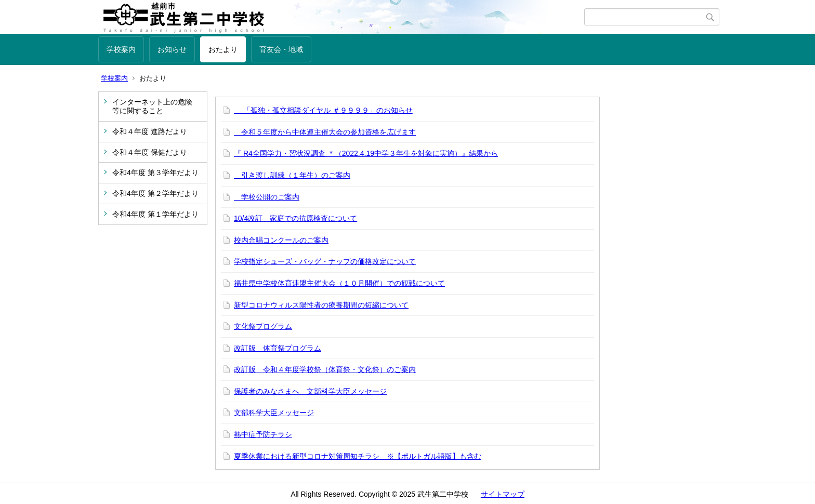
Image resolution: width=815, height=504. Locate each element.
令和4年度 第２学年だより (155, 193)
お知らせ (172, 49)
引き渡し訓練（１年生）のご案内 (292, 175)
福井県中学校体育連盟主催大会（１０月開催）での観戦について (339, 283)
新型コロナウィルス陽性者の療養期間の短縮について (321, 305)
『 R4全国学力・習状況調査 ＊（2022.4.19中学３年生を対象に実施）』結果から (366, 153)
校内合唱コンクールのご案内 (281, 240)
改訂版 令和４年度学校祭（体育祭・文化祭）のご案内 (325, 369)
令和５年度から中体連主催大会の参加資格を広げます (325, 132)
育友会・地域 (281, 49)
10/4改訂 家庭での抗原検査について (295, 218)
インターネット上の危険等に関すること (152, 106)
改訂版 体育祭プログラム (278, 348)
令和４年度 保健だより (150, 152)
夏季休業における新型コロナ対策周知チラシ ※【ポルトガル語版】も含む (358, 456)
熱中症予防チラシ (263, 434)
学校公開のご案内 (267, 197)
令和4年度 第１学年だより (155, 214)
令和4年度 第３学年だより (155, 173)
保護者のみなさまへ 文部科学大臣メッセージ (310, 391)
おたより (223, 49)
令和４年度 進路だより (150, 131)
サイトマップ (503, 494)
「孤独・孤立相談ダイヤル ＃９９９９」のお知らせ (323, 110)
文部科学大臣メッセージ (274, 413)
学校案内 (121, 49)
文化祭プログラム (263, 326)
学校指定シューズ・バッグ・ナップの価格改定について (325, 261)
